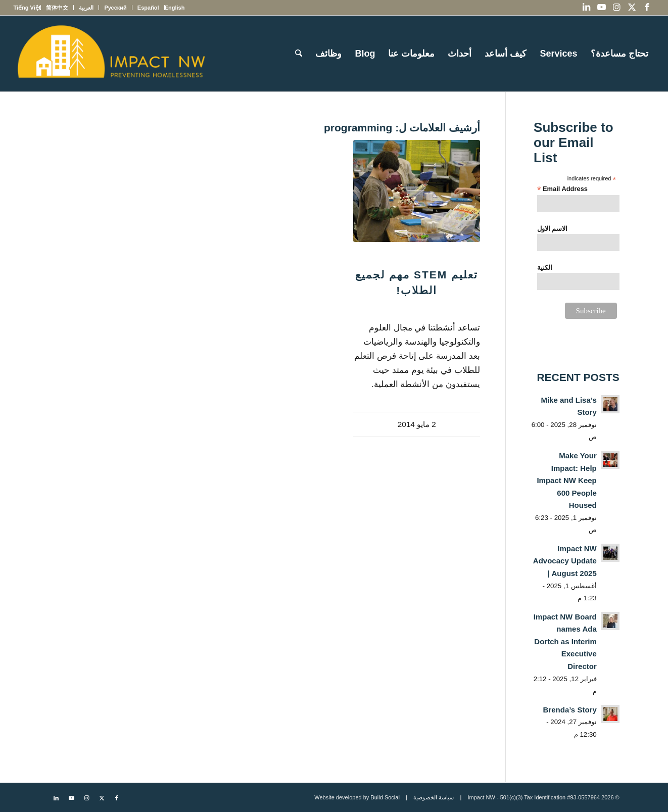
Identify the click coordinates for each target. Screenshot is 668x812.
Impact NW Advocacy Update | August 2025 (565, 561)
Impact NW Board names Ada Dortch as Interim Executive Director (565, 641)
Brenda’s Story (570, 710)
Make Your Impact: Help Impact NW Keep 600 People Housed (566, 480)
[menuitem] (175, 8)
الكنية (545, 268)
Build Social (385, 797)
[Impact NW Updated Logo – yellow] (111, 54)
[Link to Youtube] (602, 8)
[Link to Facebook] (647, 8)
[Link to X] (632, 8)
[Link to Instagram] (617, 8)
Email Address (562, 189)
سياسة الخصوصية (434, 797)
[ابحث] (299, 54)
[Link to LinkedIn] (587, 8)
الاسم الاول (553, 229)
